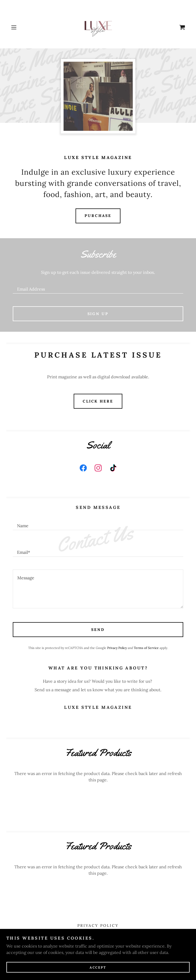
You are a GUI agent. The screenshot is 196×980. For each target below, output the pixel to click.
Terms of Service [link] (146, 648)
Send (98, 630)
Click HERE (98, 401)
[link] (98, 27)
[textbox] (98, 287)
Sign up (98, 314)
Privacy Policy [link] (117, 648)
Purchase (98, 216)
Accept (98, 967)
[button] (22, 27)
